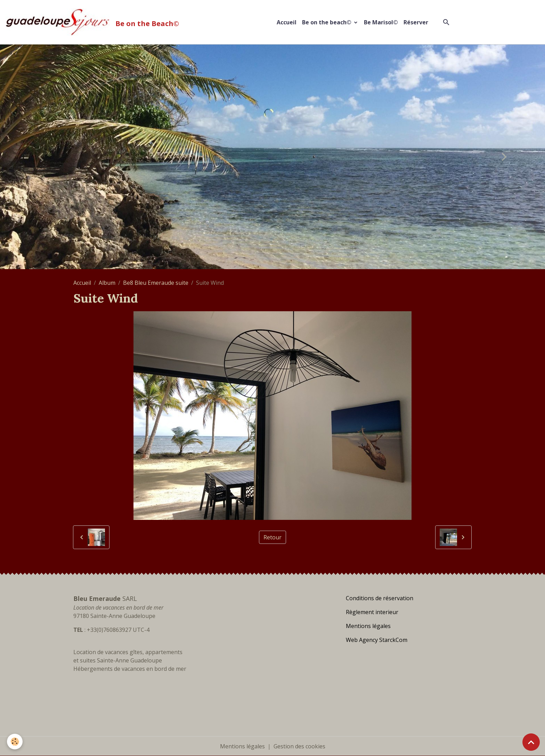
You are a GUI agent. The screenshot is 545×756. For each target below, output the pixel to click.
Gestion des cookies (299, 746)
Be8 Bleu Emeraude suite (156, 283)
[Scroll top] (531, 742)
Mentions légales (242, 746)
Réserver (416, 22)
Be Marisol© (381, 22)
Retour (272, 537)
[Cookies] (15, 742)
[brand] (94, 22)
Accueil (287, 22)
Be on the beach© (327, 22)
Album (107, 283)
